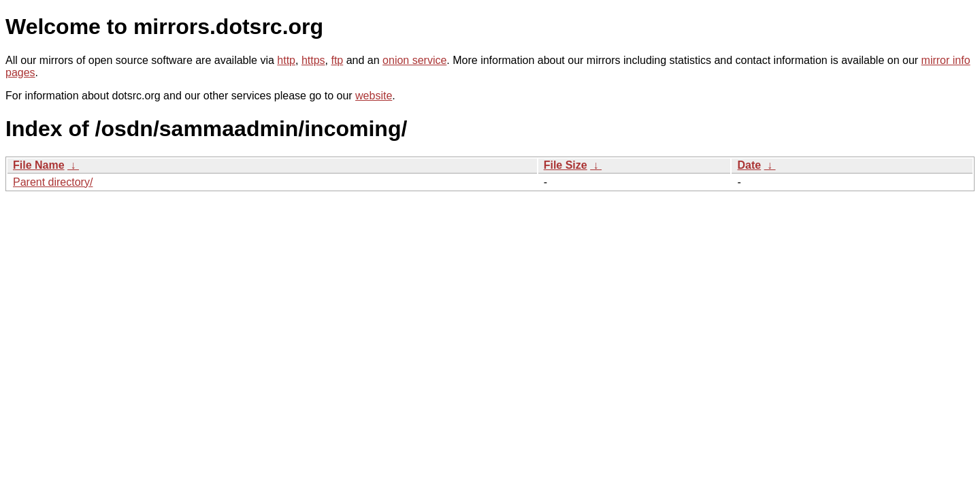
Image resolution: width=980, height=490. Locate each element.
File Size (566, 165)
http (286, 60)
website (374, 96)
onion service (414, 60)
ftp (337, 60)
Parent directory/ (53, 182)
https (313, 60)
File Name (39, 165)
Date (749, 165)
